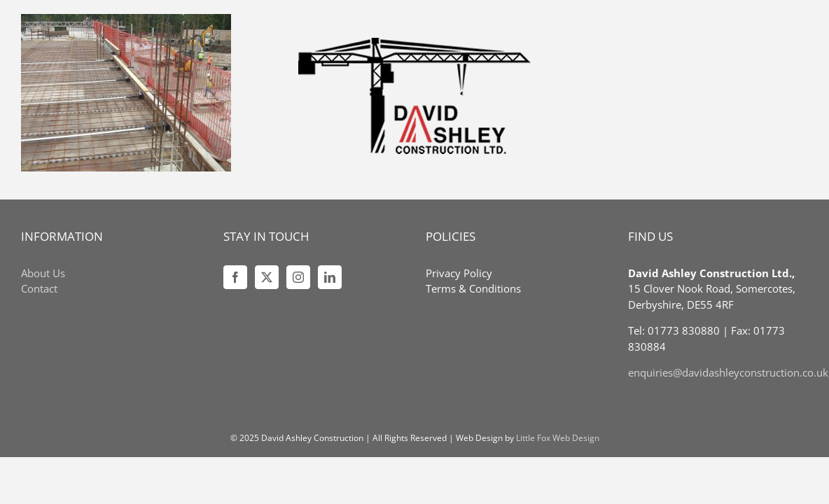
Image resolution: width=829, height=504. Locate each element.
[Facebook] (235, 277)
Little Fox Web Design (558, 438)
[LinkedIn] (330, 277)
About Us (43, 273)
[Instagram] (298, 277)
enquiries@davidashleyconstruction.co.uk (728, 372)
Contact (39, 288)
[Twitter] (267, 277)
